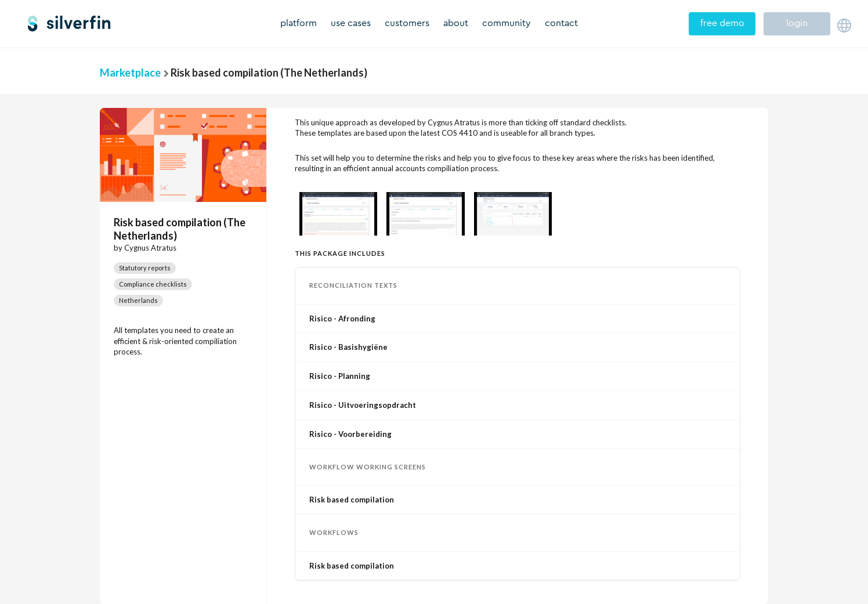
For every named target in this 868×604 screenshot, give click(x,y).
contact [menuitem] (561, 23)
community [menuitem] (507, 23)
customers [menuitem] (407, 23)
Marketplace (130, 73)
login (797, 23)
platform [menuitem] (299, 23)
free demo (722, 23)
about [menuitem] (456, 23)
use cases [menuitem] (351, 23)
